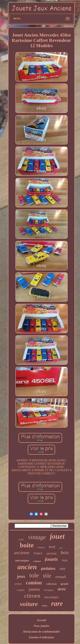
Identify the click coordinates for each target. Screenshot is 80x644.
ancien (27, 567)
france (38, 553)
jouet (57, 536)
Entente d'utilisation (42, 637)
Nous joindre (41, 626)
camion (34, 583)
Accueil (41, 620)
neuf (52, 547)
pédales (48, 569)
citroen (32, 596)
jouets (51, 559)
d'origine (49, 590)
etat (63, 569)
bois (65, 552)
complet (20, 590)
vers (45, 606)
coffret (21, 539)
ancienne (22, 553)
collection (51, 584)
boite (27, 545)
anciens (52, 553)
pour (61, 548)
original (37, 561)
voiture (29, 604)
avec (62, 589)
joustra (34, 589)
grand (64, 584)
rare (57, 604)
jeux (21, 576)
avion (18, 584)
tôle (47, 576)
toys (65, 560)
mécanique (22, 560)
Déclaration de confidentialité (41, 632)
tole (34, 575)
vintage (37, 537)
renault (61, 577)
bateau (41, 547)
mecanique (52, 597)
